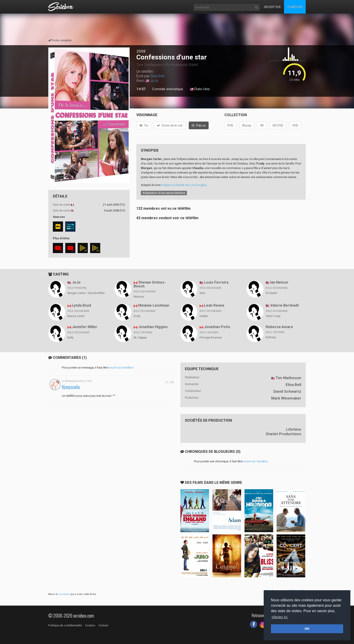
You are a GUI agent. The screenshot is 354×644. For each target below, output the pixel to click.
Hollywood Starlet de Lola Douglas (184, 185)
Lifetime (294, 429)
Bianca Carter (76, 316)
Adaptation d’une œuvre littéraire (164, 193)
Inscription (272, 7)
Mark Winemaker (286, 398)
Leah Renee (214, 305)
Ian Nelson (279, 282)
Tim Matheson (288, 378)
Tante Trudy (273, 316)
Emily (137, 316)
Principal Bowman (211, 338)
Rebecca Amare (279, 327)
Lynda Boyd (82, 305)
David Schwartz (287, 391)
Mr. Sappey (140, 338)
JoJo (154, 81)
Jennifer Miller (85, 327)
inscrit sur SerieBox (121, 368)
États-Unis (200, 89)
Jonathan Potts (217, 327)
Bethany (271, 337)
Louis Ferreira (216, 282)
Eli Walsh (271, 293)
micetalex (64, 594)
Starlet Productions (283, 434)
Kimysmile (71, 387)
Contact (103, 625)
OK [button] (307, 629)
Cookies (90, 625)
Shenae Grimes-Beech (150, 284)
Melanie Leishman (154, 305)
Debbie (204, 316)
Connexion (295, 7)
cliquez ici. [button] (280, 617)
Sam (202, 293)
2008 (141, 51)
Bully (71, 338)
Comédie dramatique (168, 89)
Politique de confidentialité (65, 625)
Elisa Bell (157, 76)
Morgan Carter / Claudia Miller (86, 293)
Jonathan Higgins (153, 327)
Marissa (139, 297)
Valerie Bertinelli (284, 305)
